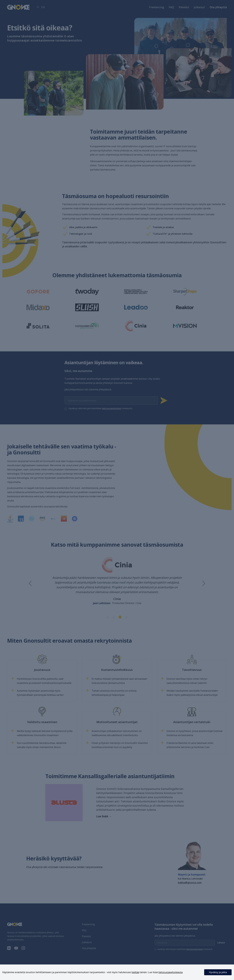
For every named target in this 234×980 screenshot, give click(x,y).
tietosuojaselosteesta (170, 972)
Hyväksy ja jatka (218, 972)
